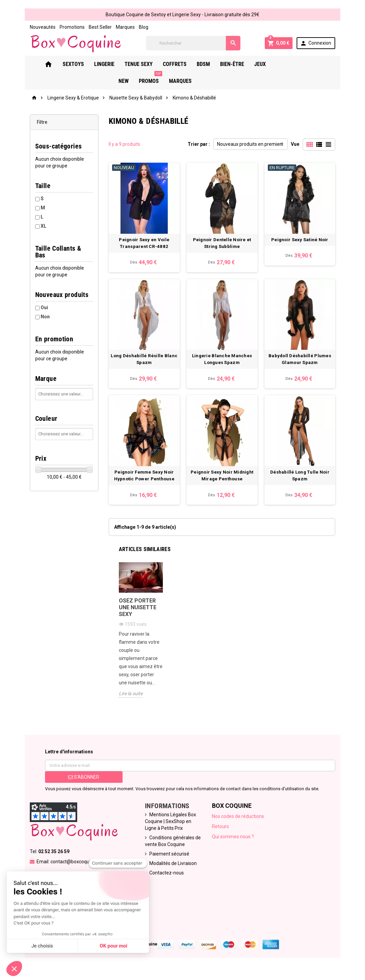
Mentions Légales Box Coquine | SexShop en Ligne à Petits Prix (170, 827)
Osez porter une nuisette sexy (136, 613)
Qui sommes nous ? (233, 842)
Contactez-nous (166, 878)
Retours (221, 832)
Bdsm (206, 64)
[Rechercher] (194, 43)
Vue (298, 144)
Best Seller (97, 27)
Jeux (262, 64)
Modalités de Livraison (172, 869)
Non (42, 310)
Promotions (69, 27)
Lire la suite (129, 699)
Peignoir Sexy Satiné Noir (302, 241)
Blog (141, 27)
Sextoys (76, 64)
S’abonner (82, 782)
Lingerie (107, 64)
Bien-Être (234, 64)
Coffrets (177, 64)
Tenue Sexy (141, 64)
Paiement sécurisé (169, 859)
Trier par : (199, 144)
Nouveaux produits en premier (249, 144)
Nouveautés (40, 27)
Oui (41, 301)
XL (40, 226)
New (283, 64)
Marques (122, 27)
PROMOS (310, 62)
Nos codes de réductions (238, 822)
